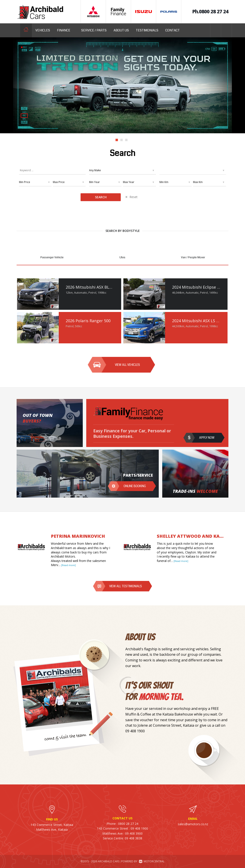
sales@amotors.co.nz (193, 824)
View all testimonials (126, 586)
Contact (173, 30)
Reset (134, 197)
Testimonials (147, 30)
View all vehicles (127, 365)
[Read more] (68, 565)
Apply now (207, 438)
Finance (66, 30)
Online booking (135, 486)
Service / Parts (94, 30)
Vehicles (43, 30)
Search (101, 197)
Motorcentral (152, 861)
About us (121, 30)
